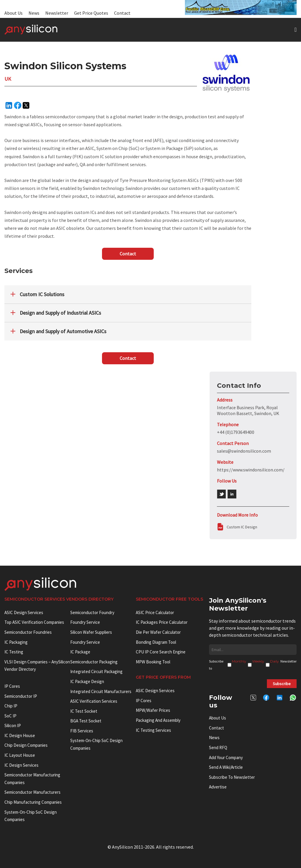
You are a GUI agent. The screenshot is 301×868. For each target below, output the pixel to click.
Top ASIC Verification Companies (34, 622)
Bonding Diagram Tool (156, 642)
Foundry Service (85, 622)
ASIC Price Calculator (155, 612)
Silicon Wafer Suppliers (91, 632)
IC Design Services (21, 765)
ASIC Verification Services (94, 701)
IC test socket (84, 711)
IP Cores (144, 701)
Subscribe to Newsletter (232, 777)
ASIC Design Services (24, 612)
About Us (14, 13)
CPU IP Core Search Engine (161, 652)
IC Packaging (16, 642)
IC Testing (14, 652)
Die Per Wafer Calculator (158, 632)
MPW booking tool (153, 662)
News (34, 13)
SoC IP (10, 716)
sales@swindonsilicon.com (244, 451)
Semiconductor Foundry (92, 612)
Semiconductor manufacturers (32, 792)
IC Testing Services (153, 730)
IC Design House (20, 735)
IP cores (12, 686)
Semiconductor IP (21, 696)
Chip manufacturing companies (33, 802)
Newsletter (57, 13)
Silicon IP (13, 725)
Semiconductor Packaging (94, 662)
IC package (80, 652)
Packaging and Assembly (158, 720)
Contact (122, 13)
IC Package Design (87, 681)
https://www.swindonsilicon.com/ (251, 470)
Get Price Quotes (91, 13)
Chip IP (11, 706)
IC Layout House (20, 755)
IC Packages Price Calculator (162, 622)
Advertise (218, 787)
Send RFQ (218, 748)
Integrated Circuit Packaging (96, 671)
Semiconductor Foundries (28, 632)
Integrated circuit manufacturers (101, 691)
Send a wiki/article (226, 767)
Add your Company (226, 757)
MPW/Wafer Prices (153, 710)
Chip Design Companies (26, 745)
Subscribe (282, 684)
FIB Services (82, 731)
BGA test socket (86, 721)
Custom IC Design (242, 527)
